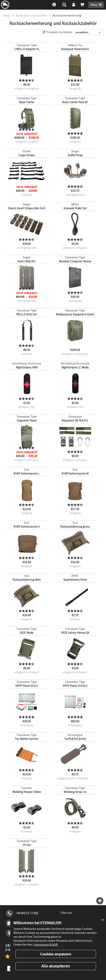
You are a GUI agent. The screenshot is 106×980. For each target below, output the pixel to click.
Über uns (66, 913)
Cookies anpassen (56, 954)
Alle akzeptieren (56, 966)
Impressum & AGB (46, 944)
